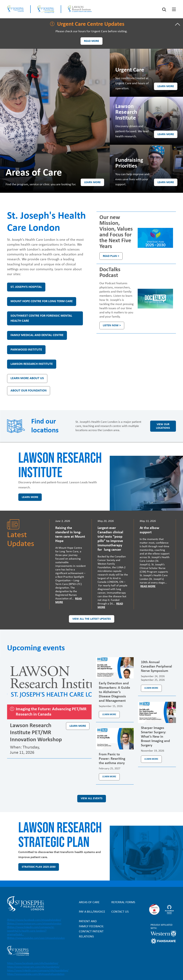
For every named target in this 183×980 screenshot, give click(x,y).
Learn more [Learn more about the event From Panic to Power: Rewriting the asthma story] (109, 777)
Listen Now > (112, 326)
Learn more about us (27, 378)
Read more (91, 41)
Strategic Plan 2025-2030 (39, 867)
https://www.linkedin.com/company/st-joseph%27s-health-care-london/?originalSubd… (31, 931)
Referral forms (123, 902)
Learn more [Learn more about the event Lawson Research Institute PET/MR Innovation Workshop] (78, 726)
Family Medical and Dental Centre (37, 335)
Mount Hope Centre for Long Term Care (42, 301)
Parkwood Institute (26, 350)
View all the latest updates (92, 619)
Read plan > (111, 256)
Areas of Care (89, 902)
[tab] (174, 9)
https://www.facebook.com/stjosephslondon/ (35, 920)
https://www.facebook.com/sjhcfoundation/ (33, 963)
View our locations (163, 426)
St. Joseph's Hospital (26, 287)
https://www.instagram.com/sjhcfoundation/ (33, 967)
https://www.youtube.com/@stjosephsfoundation (36, 974)
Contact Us (120, 912)
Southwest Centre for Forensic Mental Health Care (41, 318)
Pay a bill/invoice (92, 912)
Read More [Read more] (148, 586)
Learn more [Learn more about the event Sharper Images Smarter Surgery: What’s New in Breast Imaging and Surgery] (151, 759)
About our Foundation (29, 391)
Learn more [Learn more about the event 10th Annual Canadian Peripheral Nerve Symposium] (151, 688)
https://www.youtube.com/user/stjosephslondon (37, 938)
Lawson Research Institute (32, 364)
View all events (92, 798)
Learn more (92, 182)
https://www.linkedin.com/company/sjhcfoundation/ (38, 971)
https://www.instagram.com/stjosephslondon (35, 924)
